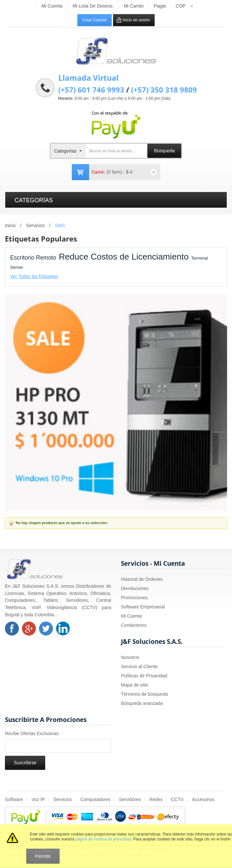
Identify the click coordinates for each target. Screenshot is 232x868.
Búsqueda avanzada (142, 703)
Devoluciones (135, 588)
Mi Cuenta (131, 616)
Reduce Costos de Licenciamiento (124, 257)
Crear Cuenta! (95, 20)
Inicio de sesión (136, 20)
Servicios (35, 225)
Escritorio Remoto (33, 258)
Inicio (10, 225)
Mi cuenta (52, 6)
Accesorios (203, 799)
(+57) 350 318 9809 (164, 90)
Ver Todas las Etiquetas (34, 276)
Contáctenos (134, 625)
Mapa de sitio (135, 685)
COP (181, 6)
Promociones (134, 598)
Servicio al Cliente (139, 667)
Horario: (66, 98)
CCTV (177, 799)
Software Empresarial (143, 607)
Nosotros (130, 657)
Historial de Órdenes (142, 579)
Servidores (130, 799)
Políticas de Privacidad (144, 676)
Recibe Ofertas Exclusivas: (32, 733)
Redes (156, 799)
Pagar (160, 6)
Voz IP (38, 799)
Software (14, 799)
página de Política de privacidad (103, 839)
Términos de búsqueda (144, 694)
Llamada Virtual (88, 78)
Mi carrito (134, 6)
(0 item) (115, 172)
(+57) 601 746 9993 (91, 90)
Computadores (95, 799)
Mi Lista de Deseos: (93, 6)
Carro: (98, 172)
